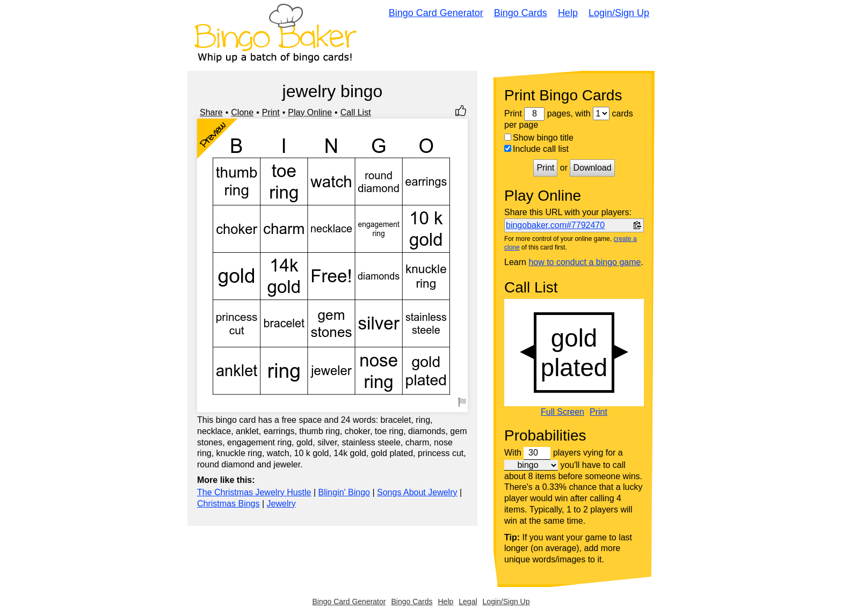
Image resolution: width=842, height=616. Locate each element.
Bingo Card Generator (436, 13)
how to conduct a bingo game (585, 262)
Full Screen (562, 412)
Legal (468, 602)
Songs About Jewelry (417, 492)
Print (271, 112)
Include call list (536, 149)
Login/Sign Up (619, 13)
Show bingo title (539, 138)
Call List (356, 112)
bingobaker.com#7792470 (555, 225)
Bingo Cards (521, 13)
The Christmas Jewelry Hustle (254, 492)
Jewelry (281, 504)
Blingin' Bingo (344, 492)
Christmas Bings (228, 504)
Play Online (310, 112)
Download (592, 168)
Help (568, 13)
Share (211, 112)
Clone (242, 112)
